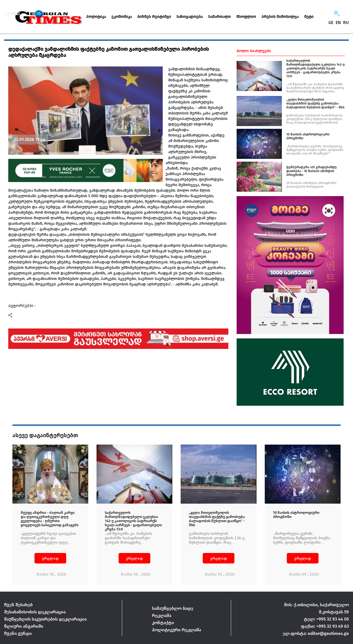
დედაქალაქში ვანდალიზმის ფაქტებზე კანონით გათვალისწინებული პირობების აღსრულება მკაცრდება (109, 52)
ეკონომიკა (122, 17)
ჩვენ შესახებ (18, 605)
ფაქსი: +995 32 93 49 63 (325, 626)
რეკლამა (162, 615)
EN (338, 23)
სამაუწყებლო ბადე (173, 608)
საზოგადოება (190, 17)
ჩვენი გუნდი (18, 633)
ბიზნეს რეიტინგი (154, 17)
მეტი (309, 17)
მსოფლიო (246, 17)
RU (346, 23)
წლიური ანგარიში (24, 626)
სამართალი (220, 17)
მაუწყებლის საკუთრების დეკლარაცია (45, 619)
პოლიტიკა (96, 17)
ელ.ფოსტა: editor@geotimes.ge (316, 633)
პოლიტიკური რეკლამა (176, 630)
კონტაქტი (163, 623)
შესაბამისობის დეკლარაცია (35, 612)
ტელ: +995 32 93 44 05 (326, 619)
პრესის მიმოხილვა (280, 17)
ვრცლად (50, 558)
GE (331, 23)
